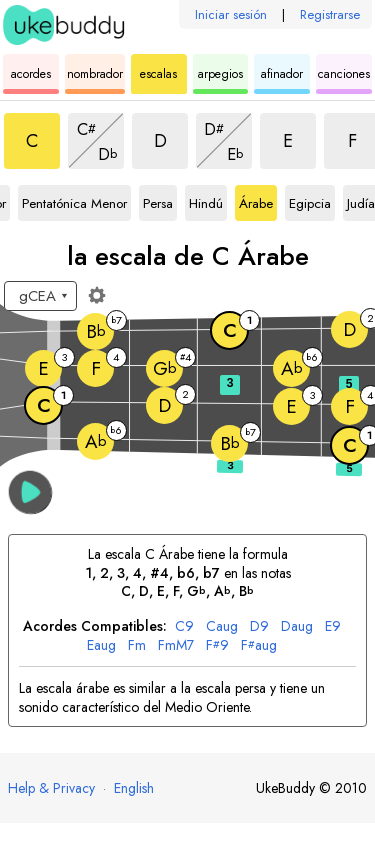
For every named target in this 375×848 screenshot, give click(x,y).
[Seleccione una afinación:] (40, 296)
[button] (30, 492)
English (134, 788)
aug (222, 626)
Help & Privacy (51, 788)
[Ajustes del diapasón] (97, 295)
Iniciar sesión (231, 14)
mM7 (176, 645)
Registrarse (330, 14)
